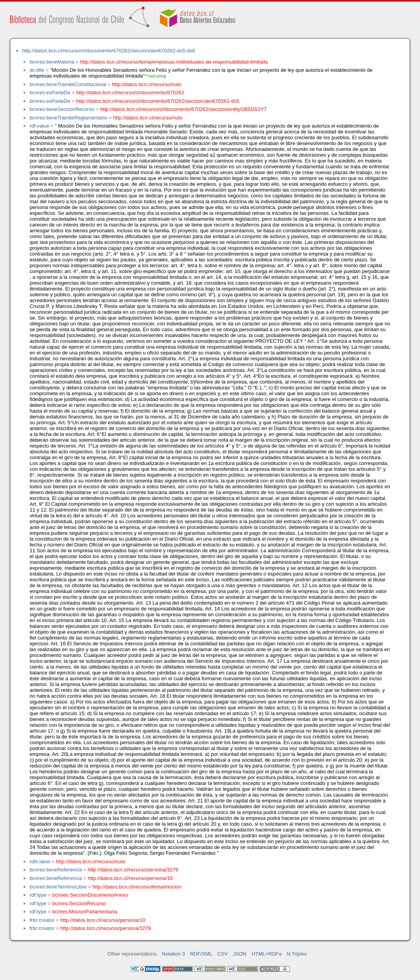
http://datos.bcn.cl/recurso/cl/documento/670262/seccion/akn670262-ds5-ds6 (109, 51)
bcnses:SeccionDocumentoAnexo (90, 895)
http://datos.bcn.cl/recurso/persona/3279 (133, 870)
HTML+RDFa (267, 954)
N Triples (297, 954)
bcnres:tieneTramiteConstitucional (68, 84)
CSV (223, 954)
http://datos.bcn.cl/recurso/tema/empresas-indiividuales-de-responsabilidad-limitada (174, 62)
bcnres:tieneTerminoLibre (58, 887)
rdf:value (39, 126)
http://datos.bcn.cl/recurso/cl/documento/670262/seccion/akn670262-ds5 (157, 101)
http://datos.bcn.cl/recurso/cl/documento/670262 (130, 92)
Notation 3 (174, 954)
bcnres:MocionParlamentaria (85, 912)
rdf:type (38, 895)
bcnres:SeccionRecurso (79, 903)
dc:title (37, 70)
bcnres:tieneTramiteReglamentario (68, 118)
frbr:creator (42, 920)
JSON (240, 954)
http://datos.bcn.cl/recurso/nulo (147, 84)
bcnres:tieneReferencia (56, 870)
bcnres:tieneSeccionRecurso (62, 109)
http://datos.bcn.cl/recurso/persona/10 (130, 878)
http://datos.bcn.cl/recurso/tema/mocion (137, 887)
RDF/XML (201, 954)
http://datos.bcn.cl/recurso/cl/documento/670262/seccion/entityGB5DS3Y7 (183, 109)
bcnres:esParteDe (50, 92)
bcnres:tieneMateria (52, 62)
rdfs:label (40, 862)
